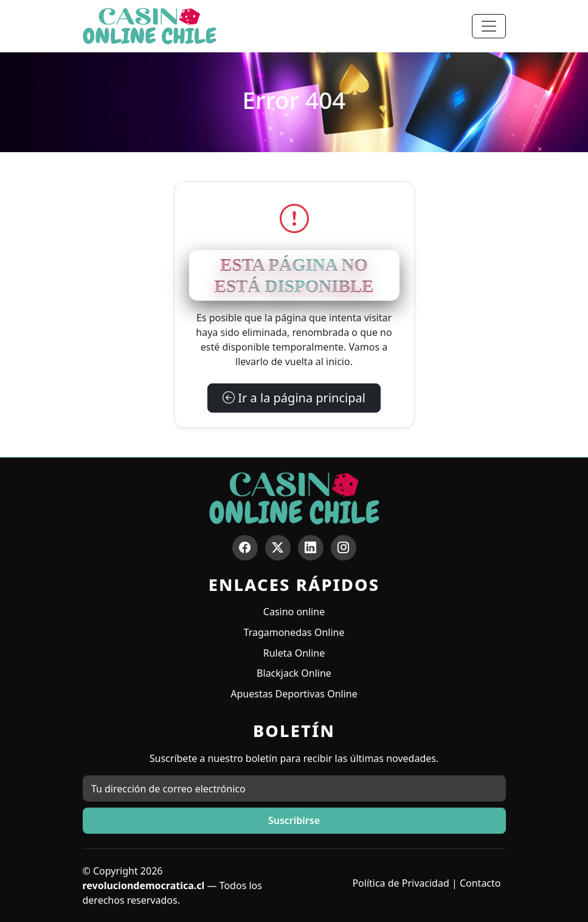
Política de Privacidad (400, 883)
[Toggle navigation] (489, 26)
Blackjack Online (294, 673)
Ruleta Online (294, 653)
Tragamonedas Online (294, 632)
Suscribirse (294, 820)
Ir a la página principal (294, 398)
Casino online (294, 612)
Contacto (480, 883)
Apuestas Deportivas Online (294, 694)
